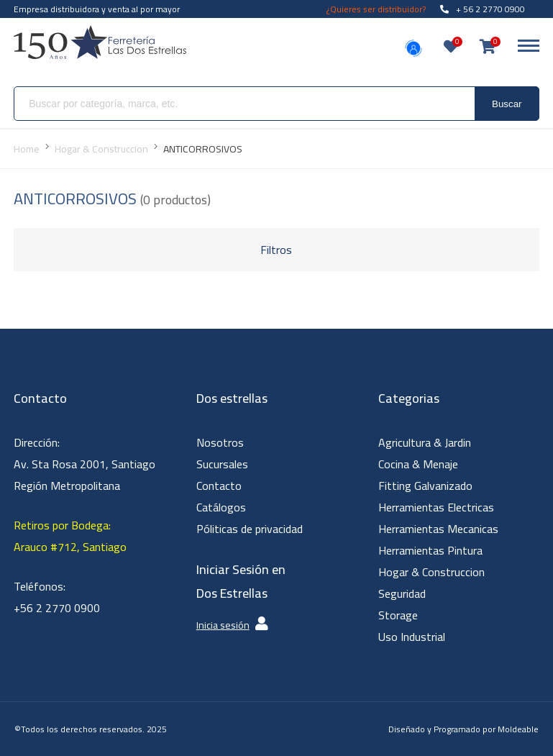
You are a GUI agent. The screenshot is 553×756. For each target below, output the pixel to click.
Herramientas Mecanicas (438, 529)
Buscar (507, 104)
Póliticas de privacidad (250, 529)
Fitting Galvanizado (425, 486)
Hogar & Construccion (431, 572)
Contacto (219, 486)
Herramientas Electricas (436, 507)
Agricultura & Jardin (425, 442)
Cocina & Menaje (418, 464)
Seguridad (402, 593)
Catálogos (221, 507)
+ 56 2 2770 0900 (483, 9)
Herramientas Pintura (430, 550)
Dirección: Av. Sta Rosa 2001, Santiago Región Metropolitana (84, 464)
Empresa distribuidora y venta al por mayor (97, 9)
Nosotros (220, 442)
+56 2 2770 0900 (57, 608)
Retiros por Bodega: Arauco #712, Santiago (70, 536)
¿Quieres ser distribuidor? (376, 9)
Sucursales (222, 464)
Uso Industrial (412, 637)
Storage (398, 615)
